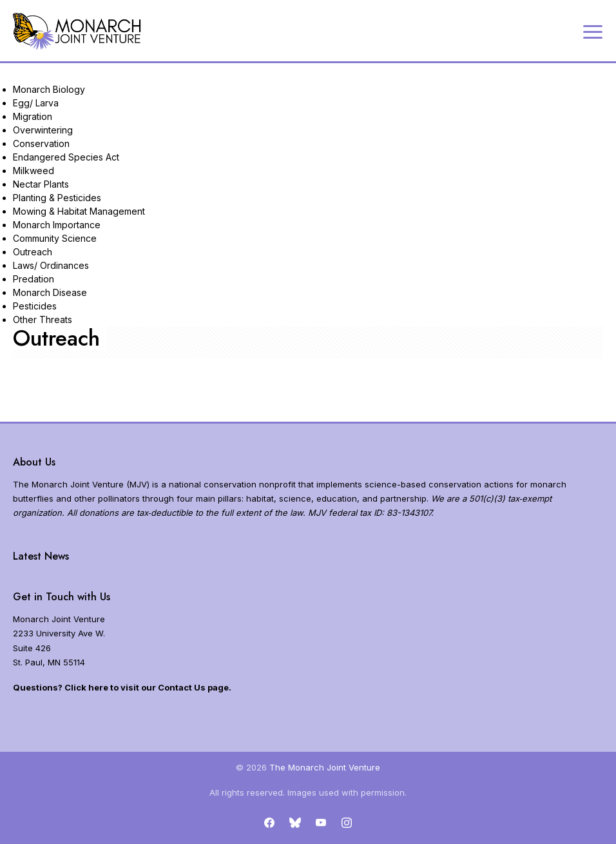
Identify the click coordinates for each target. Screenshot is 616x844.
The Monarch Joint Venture (325, 767)
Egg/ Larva (36, 103)
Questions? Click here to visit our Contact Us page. (122, 687)
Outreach (33, 252)
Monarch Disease (50, 292)
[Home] (77, 31)
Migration (33, 116)
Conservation (41, 143)
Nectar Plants (41, 184)
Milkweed (34, 171)
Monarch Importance (57, 225)
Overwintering (43, 130)
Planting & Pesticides (57, 198)
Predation (34, 279)
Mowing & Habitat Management (79, 211)
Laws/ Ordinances (51, 265)
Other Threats (43, 319)
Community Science (55, 238)
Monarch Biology (49, 89)
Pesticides (35, 306)
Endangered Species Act (66, 157)
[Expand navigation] (593, 31)
